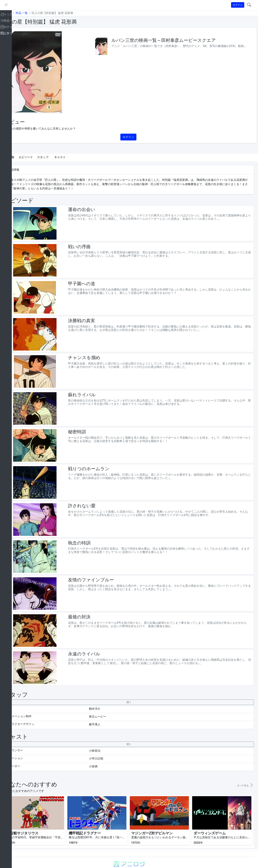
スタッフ (56, 157)
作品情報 (22, 157)
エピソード (39, 157)
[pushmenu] (19, 5)
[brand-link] (7, 5)
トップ (20, 13)
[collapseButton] (136, 691)
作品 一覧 (35, 13)
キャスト (73, 157)
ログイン (238, 5)
